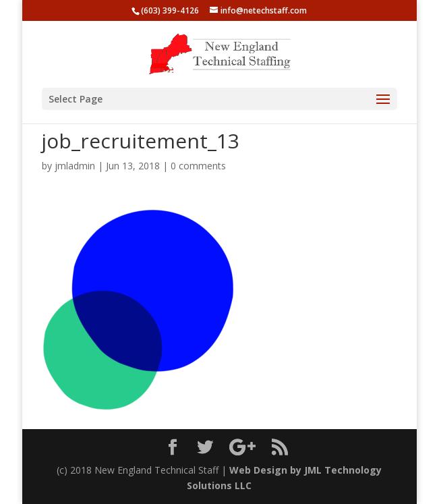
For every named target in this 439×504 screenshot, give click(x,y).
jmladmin (75, 166)
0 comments (198, 166)
